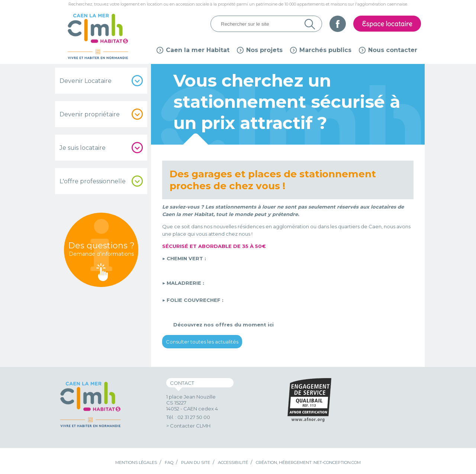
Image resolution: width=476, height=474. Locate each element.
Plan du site (196, 462)
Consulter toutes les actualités (202, 342)
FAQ (169, 462)
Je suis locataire (83, 148)
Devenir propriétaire (90, 114)
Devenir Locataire (86, 81)
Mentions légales (136, 462)
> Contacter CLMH (188, 426)
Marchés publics (325, 50)
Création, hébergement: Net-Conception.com (308, 462)
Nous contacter (393, 50)
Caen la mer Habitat (198, 50)
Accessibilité (233, 462)
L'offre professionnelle (93, 181)
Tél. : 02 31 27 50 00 (188, 417)
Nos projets (264, 50)
